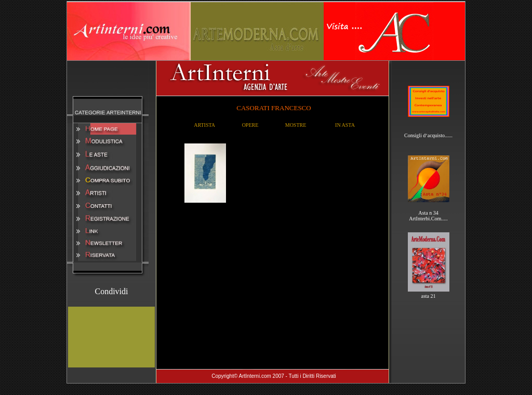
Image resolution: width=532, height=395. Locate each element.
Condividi (111, 291)
